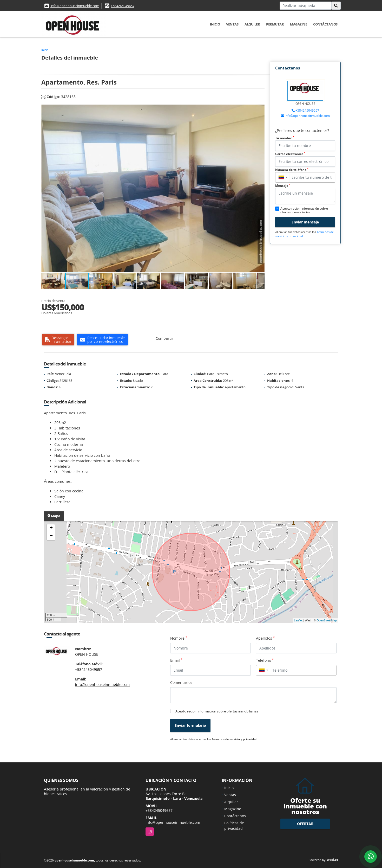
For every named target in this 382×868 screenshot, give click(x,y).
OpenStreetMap (327, 620)
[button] (260, 109)
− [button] (51, 536)
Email (176, 660)
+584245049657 (123, 6)
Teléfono (265, 660)
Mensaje (283, 186)
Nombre (179, 638)
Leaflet (298, 620)
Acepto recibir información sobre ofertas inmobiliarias (217, 711)
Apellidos (265, 638)
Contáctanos (325, 24)
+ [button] (51, 528)
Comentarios (181, 682)
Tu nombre (285, 138)
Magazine (298, 24)
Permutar (275, 24)
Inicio (215, 24)
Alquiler (252, 24)
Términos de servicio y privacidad (235, 739)
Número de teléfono (292, 170)
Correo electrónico (290, 154)
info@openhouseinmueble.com (75, 6)
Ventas (232, 24)
